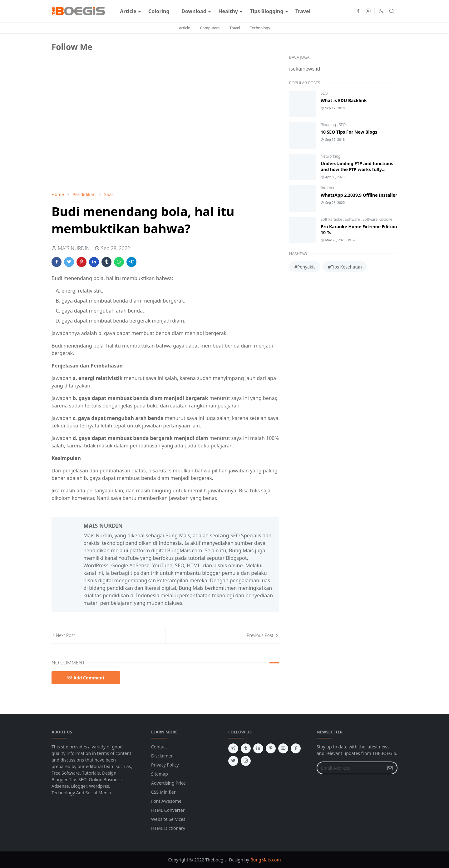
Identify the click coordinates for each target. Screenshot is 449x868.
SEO (324, 93)
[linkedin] (258, 748)
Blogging (329, 125)
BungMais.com (266, 860)
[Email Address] (350, 768)
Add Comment (86, 678)
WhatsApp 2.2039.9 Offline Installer (359, 195)
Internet (328, 188)
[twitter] (233, 761)
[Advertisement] (98, 143)
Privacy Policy (165, 765)
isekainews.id (305, 69)
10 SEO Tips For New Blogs (349, 132)
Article (185, 28)
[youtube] (283, 748)
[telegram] (233, 748)
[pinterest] (271, 748)
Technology (260, 28)
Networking (331, 156)
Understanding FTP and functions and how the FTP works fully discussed (357, 169)
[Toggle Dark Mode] (381, 11)
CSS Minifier (163, 792)
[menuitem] (128, 11)
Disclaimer (162, 756)
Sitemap (160, 774)
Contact (159, 747)
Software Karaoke (377, 219)
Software (353, 219)
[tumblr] (246, 748)
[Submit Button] (390, 768)
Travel (235, 28)
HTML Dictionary (168, 828)
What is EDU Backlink (344, 100)
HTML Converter (168, 810)
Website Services (168, 819)
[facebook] (358, 11)
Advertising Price (168, 783)
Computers (210, 28)
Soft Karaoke (332, 219)
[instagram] (368, 11)
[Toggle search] (392, 11)
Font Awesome (166, 801)
